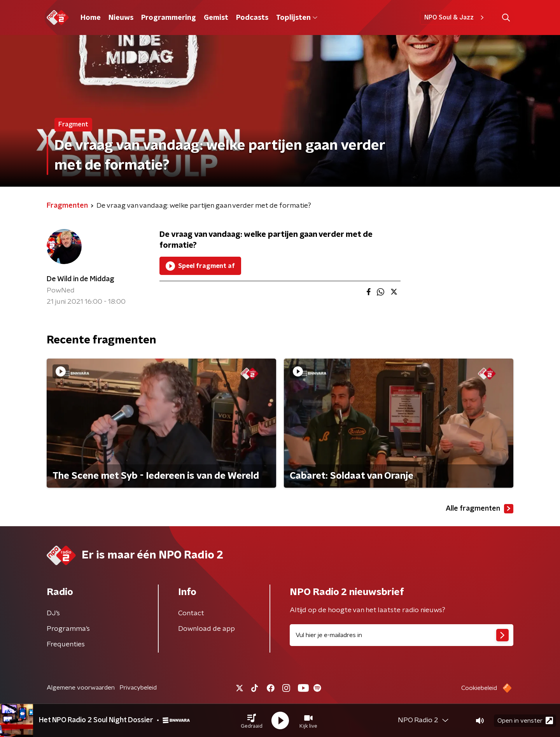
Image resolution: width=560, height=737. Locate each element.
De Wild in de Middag (80, 279)
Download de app (206, 629)
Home (91, 18)
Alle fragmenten (479, 509)
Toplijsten (297, 18)
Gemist (216, 18)
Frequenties (66, 644)
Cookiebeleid (479, 688)
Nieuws (121, 18)
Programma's (68, 629)
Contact (191, 613)
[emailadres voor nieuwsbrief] (402, 635)
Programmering (169, 18)
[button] (252, 721)
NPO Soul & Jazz (455, 18)
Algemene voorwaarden (81, 688)
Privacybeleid (138, 688)
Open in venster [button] (525, 720)
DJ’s (53, 613)
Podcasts (252, 18)
